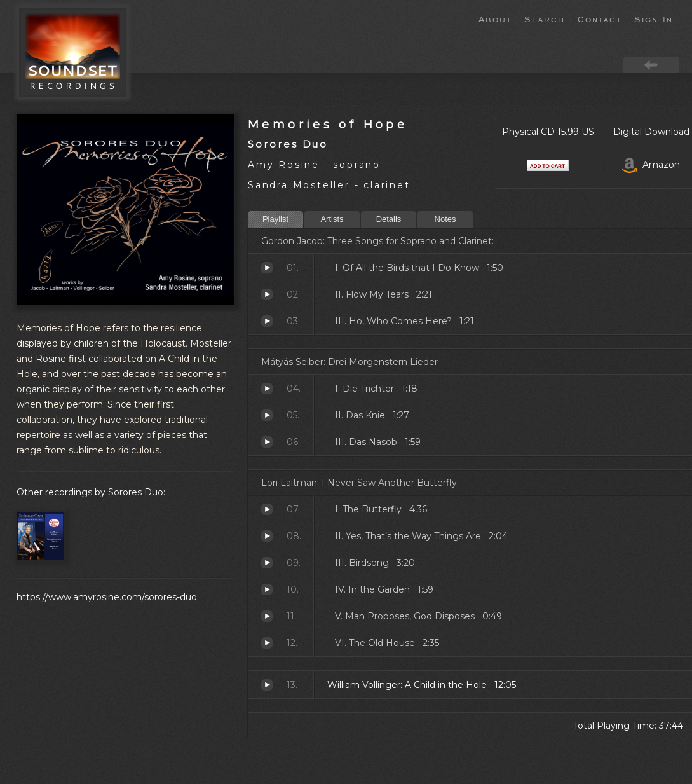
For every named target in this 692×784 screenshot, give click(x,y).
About (495, 18)
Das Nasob (267, 442)
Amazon (651, 165)
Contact (600, 18)
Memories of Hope (328, 124)
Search (545, 18)
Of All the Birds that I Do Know (267, 268)
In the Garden (267, 589)
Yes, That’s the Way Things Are (267, 536)
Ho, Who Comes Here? (267, 321)
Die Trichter (267, 389)
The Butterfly (267, 509)
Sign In (654, 18)
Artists (332, 219)
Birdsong (267, 563)
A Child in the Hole (267, 685)
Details (389, 219)
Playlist (275, 219)
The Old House (267, 643)
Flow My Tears (267, 294)
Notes (445, 219)
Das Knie (267, 415)
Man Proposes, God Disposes (267, 616)
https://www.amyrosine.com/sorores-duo (107, 597)
